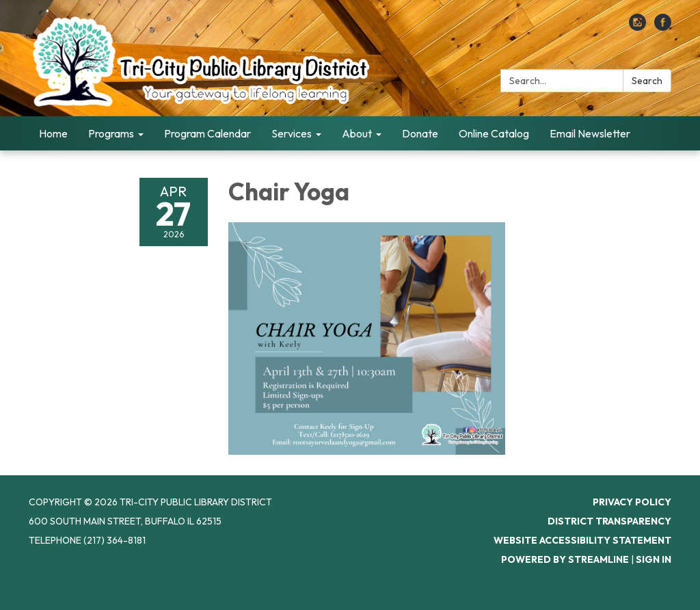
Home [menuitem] (53, 133)
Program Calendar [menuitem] (207, 133)
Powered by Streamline (565, 559)
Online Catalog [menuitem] (494, 133)
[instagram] (637, 27)
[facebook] (663, 27)
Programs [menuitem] (111, 133)
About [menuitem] (357, 133)
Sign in (654, 559)
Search (647, 81)
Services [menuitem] (292, 133)
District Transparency (609, 521)
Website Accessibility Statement (582, 540)
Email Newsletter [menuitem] (590, 133)
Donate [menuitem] (420, 133)
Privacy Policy (632, 502)
